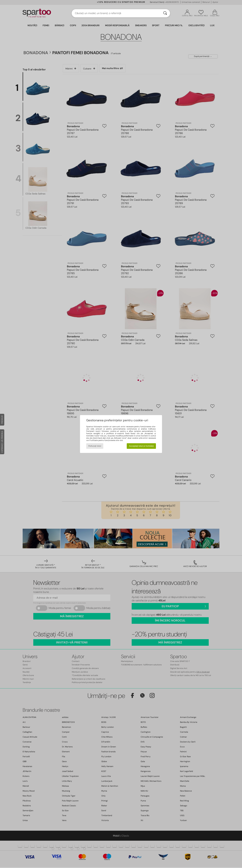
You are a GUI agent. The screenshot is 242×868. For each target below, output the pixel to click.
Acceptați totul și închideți (141, 446)
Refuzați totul (95, 446)
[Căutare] (165, 13)
